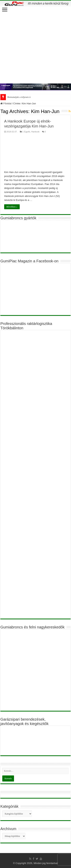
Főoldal (6, 103)
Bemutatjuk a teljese (17, 97)
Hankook (35, 132)
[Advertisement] (35, 44)
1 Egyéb (26, 132)
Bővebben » (12, 207)
